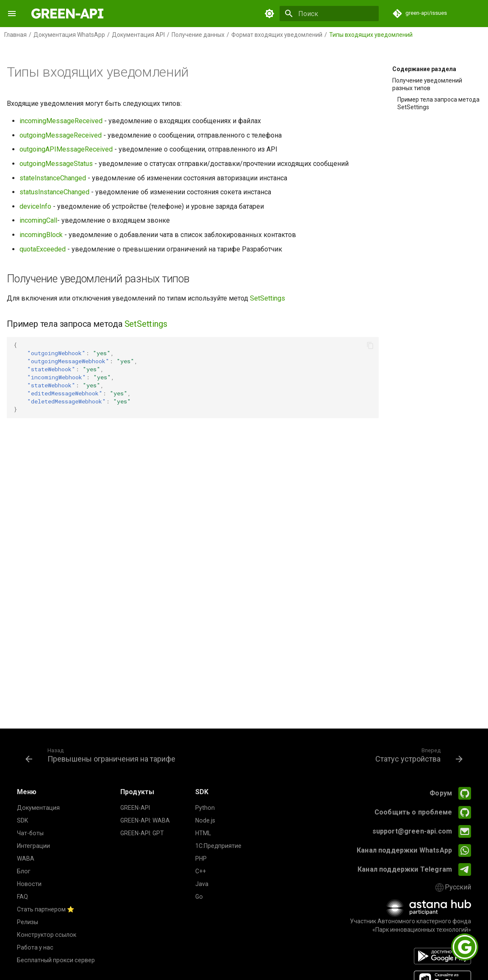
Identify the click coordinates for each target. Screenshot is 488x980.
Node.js (205, 820)
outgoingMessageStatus (56, 164)
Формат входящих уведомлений (277, 35)
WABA (26, 859)
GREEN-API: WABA (145, 820)
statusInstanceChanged (54, 192)
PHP (201, 859)
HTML (203, 833)
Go (199, 897)
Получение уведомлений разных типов (427, 84)
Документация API (138, 35)
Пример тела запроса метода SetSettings (438, 103)
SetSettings (268, 298)
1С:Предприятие (218, 846)
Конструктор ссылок (47, 935)
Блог (24, 871)
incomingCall (38, 220)
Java (202, 884)
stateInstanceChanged (53, 178)
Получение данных (198, 35)
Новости (29, 884)
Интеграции (33, 846)
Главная (15, 35)
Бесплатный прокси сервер (56, 960)
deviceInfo (35, 206)
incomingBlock (41, 235)
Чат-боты (30, 833)
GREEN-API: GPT (142, 833)
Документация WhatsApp (69, 35)
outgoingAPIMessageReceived (66, 149)
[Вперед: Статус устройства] (417, 755)
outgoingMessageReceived (61, 135)
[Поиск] (329, 14)
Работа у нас (35, 947)
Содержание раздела (424, 69)
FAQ (22, 897)
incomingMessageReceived (61, 121)
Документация (38, 808)
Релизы (28, 922)
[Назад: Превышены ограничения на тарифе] (102, 755)
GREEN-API (135, 808)
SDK (22, 820)
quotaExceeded (43, 249)
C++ (201, 871)
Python (205, 808)
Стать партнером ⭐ (46, 909)
